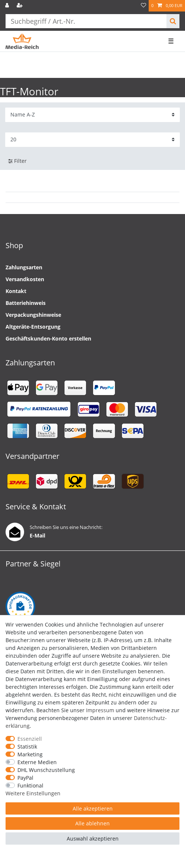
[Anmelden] (8, 6)
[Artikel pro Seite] (92, 140)
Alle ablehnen (92, 823)
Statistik (27, 747)
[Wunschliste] (143, 6)
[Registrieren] (20, 6)
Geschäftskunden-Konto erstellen (48, 338)
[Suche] (173, 21)
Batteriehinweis (26, 303)
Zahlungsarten (24, 267)
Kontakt (16, 291)
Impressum (100, 710)
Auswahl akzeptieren (93, 839)
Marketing (30, 754)
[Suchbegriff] (86, 21)
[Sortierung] (92, 115)
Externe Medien (37, 762)
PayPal (25, 778)
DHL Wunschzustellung (46, 770)
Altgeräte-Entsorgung (33, 327)
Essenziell (30, 739)
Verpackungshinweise (33, 315)
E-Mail (37, 535)
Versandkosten (25, 279)
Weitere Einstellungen (33, 793)
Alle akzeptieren (93, 808)
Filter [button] (17, 161)
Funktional (30, 785)
